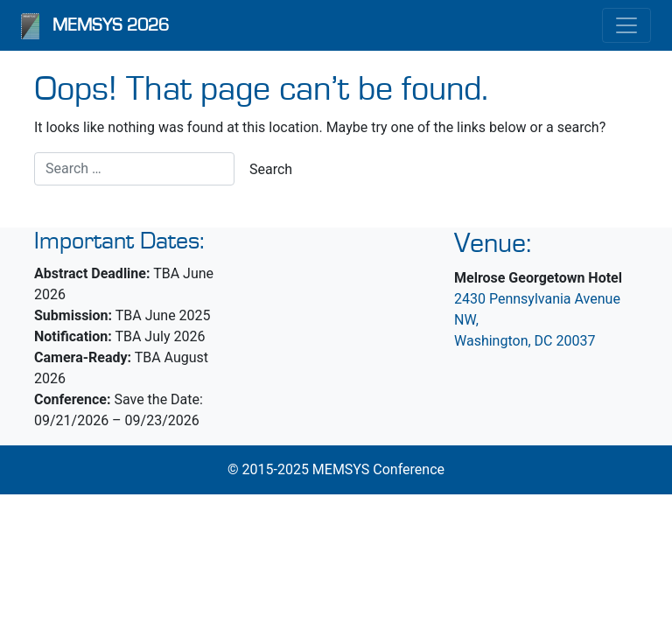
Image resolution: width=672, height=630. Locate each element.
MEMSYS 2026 (111, 25)
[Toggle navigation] (626, 25)
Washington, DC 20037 (525, 341)
